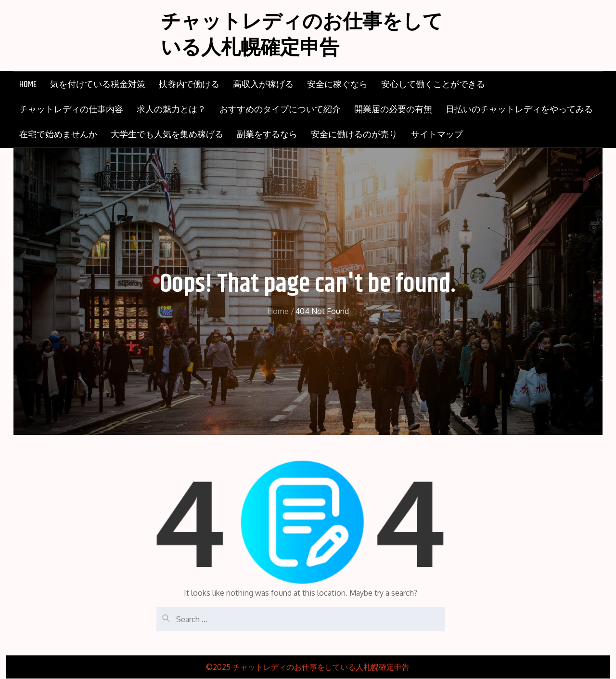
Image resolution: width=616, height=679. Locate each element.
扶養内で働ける (189, 85)
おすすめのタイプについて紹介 (280, 110)
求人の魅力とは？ (171, 110)
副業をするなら (267, 135)
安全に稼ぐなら (337, 85)
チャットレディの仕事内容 (71, 110)
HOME (28, 85)
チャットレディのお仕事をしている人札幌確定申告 (305, 36)
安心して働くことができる (433, 85)
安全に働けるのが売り (354, 135)
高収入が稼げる (263, 85)
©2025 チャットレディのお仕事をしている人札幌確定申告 (308, 667)
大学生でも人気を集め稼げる (167, 135)
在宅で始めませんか (58, 135)
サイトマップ (437, 135)
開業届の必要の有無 (393, 110)
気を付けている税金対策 (98, 85)
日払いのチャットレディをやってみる (519, 110)
